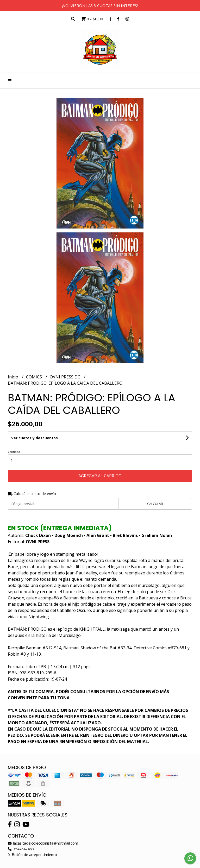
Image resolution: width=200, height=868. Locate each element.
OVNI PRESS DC (65, 377)
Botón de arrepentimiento (32, 855)
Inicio (14, 377)
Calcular (155, 504)
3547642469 (21, 849)
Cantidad (14, 452)
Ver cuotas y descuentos (35, 438)
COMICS (35, 377)
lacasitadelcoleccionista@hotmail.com (43, 843)
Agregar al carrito (100, 476)
